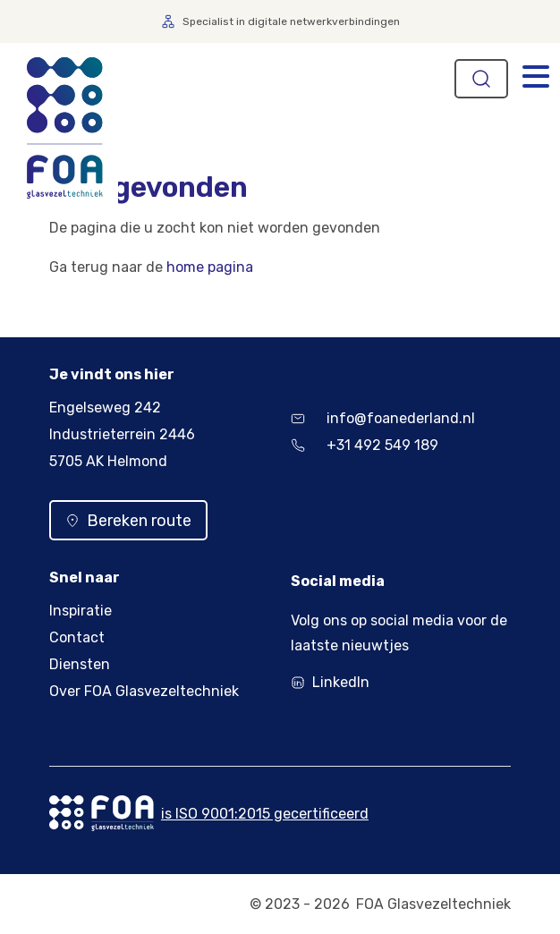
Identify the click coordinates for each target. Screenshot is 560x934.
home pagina (210, 267)
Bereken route (128, 521)
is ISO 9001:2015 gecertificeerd (265, 814)
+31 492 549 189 (365, 445)
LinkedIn (341, 682)
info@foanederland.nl (383, 418)
